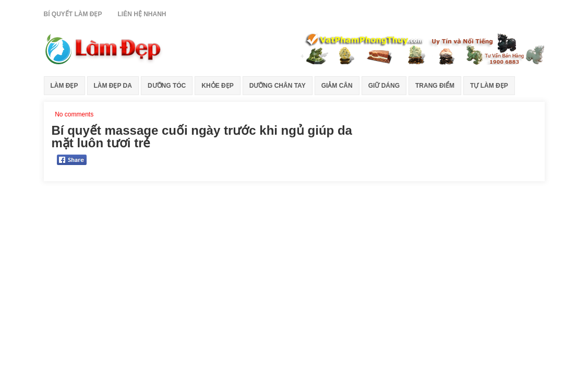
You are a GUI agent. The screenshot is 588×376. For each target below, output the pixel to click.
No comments (74, 114)
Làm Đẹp (64, 86)
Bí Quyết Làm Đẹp (73, 14)
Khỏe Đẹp (217, 86)
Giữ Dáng (384, 86)
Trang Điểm (435, 86)
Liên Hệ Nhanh (142, 14)
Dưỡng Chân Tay (278, 86)
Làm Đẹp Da (113, 86)
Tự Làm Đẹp (489, 86)
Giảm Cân (337, 86)
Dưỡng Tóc (167, 86)
